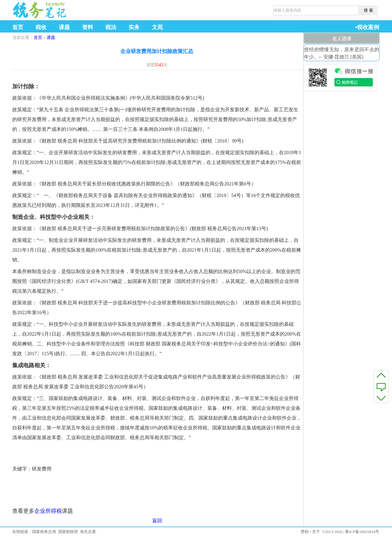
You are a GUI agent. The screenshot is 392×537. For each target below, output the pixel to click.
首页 (18, 27)
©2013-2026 (332, 532)
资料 (88, 27)
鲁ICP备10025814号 (362, 532)
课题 (64, 27)
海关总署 (88, 532)
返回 (157, 521)
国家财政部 (68, 532)
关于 (316, 532)
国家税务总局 (44, 532)
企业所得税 (48, 511)
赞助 (305, 532)
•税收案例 (367, 27)
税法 (111, 27)
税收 (41, 27)
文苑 (157, 27)
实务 (134, 27)
